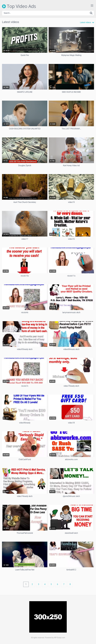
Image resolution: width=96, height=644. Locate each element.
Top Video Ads (19, 6)
